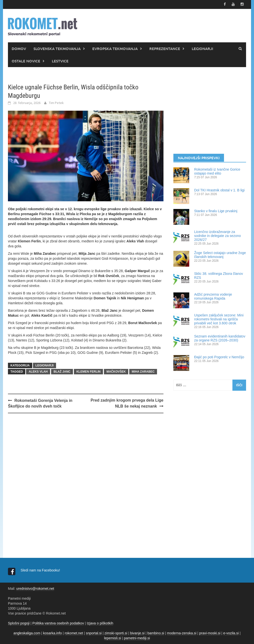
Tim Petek (56, 103)
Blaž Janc (62, 371)
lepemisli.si (113, 638)
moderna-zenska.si (182, 633)
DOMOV (19, 48)
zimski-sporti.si (116, 633)
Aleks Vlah (38, 371)
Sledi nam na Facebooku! (41, 570)
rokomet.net (74, 633)
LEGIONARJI (202, 48)
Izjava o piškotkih (100, 623)
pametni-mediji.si (137, 638)
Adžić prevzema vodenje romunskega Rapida (213, 296)
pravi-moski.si (210, 633)
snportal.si (94, 633)
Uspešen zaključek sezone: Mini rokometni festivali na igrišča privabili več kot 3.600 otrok (219, 319)
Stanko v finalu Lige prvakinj (216, 211)
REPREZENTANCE (165, 48)
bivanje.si (137, 633)
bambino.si (156, 633)
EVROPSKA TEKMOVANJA (115, 48)
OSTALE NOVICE (26, 61)
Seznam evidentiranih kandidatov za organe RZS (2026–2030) (220, 338)
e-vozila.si (231, 633)
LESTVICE (60, 61)
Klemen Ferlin (88, 371)
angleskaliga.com (27, 633)
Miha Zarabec (143, 371)
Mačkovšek (116, 371)
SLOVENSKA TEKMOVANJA (57, 48)
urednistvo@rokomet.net (35, 588)
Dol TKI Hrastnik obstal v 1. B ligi (220, 190)
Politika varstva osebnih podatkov (58, 623)
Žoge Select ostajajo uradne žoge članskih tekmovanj (220, 255)
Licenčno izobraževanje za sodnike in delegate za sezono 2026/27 (218, 235)
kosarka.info (52, 633)
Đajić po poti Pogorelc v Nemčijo (219, 357)
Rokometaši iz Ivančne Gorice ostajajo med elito (217, 171)
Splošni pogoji (19, 623)
